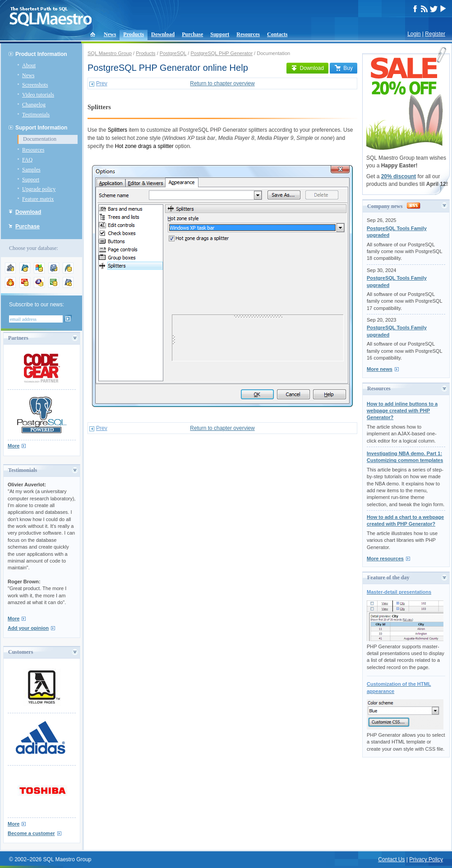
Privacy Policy (426, 859)
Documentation (40, 139)
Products (134, 34)
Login (414, 34)
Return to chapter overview (222, 83)
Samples (31, 170)
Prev (102, 83)
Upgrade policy (39, 189)
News (110, 34)
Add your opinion (28, 628)
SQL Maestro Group (110, 53)
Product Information (41, 54)
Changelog (34, 105)
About (29, 65)
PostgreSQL (173, 53)
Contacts (277, 34)
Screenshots (35, 85)
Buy (344, 68)
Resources (248, 34)
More (14, 446)
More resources (385, 559)
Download (163, 34)
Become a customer (31, 833)
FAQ (27, 160)
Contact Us (391, 859)
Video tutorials (38, 95)
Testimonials (36, 115)
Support (220, 34)
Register (435, 34)
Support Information (41, 128)
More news (380, 369)
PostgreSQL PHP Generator (221, 53)
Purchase (192, 34)
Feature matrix (38, 199)
